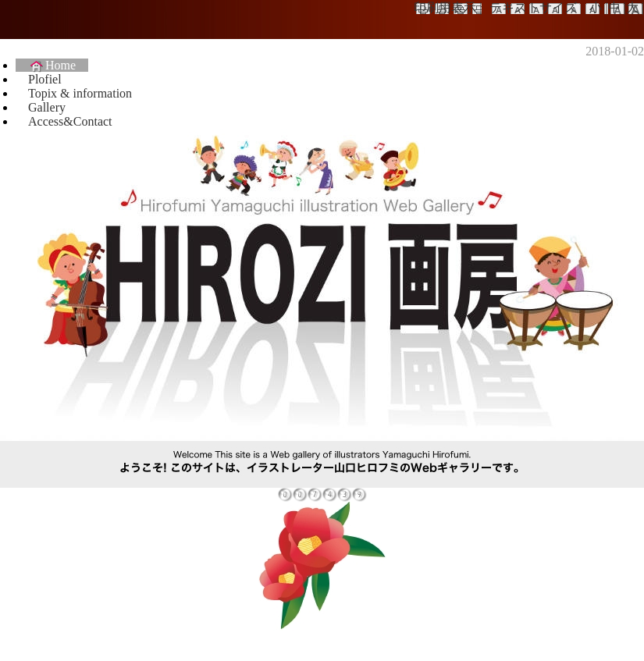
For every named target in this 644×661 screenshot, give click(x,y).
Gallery (47, 107)
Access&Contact (70, 121)
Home (52, 65)
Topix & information (80, 93)
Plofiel (45, 79)
